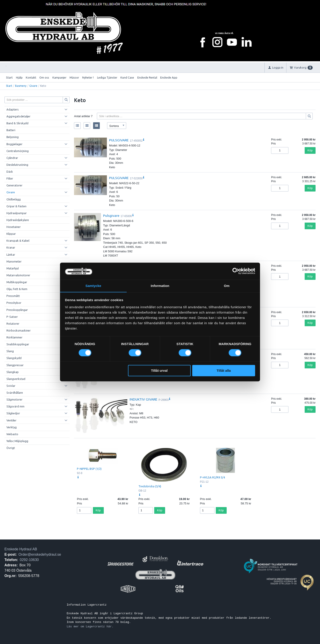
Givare (33, 86)
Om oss (44, 77)
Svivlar (11, 386)
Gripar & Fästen (16, 206)
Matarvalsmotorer (18, 275)
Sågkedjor (13, 413)
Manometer (14, 261)
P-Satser (12, 317)
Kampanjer (59, 77)
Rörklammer (14, 337)
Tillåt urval (159, 371)
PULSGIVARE (119, 140)
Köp (310, 150)
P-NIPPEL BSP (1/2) (89, 469)
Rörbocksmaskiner (19, 330)
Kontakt (31, 77)
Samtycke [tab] (93, 286)
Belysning (13, 137)
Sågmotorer (14, 399)
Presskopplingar (17, 310)
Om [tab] (227, 286)
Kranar (11, 247)
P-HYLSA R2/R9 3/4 (212, 477)
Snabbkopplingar (18, 344)
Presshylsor (14, 303)
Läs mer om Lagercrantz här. (90, 626)
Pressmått (13, 296)
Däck (10, 172)
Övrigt (11, 448)
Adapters (13, 109)
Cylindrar (12, 158)
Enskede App (169, 77)
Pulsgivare (111, 215)
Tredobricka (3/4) (150, 486)
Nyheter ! (88, 77)
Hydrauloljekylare (18, 220)
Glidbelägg (14, 199)
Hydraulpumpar (17, 213)
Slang (10, 351)
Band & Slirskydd (17, 123)
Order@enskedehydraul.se (40, 554)
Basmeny (21, 86)
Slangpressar (15, 365)
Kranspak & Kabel (18, 241)
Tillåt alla (224, 371)
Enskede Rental (147, 77)
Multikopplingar (17, 282)
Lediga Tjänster (107, 77)
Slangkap (13, 372)
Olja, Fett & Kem (17, 289)
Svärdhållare (15, 393)
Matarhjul (13, 268)
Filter (10, 178)
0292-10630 (29, 560)
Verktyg (12, 427)
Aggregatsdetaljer (18, 116)
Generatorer (14, 185)
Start (9, 77)
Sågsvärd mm (15, 406)
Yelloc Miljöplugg (17, 441)
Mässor (74, 77)
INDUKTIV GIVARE (143, 399)
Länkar (11, 255)
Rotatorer (13, 324)
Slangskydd (14, 358)
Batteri (11, 130)
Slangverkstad (16, 379)
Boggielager (14, 144)
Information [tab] (160, 286)
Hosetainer (14, 227)
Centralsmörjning (18, 151)
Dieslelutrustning (17, 165)
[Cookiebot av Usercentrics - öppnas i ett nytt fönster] (236, 271)
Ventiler (11, 420)
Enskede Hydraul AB (21, 549)
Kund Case (127, 77)
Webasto (12, 434)
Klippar (11, 234)
